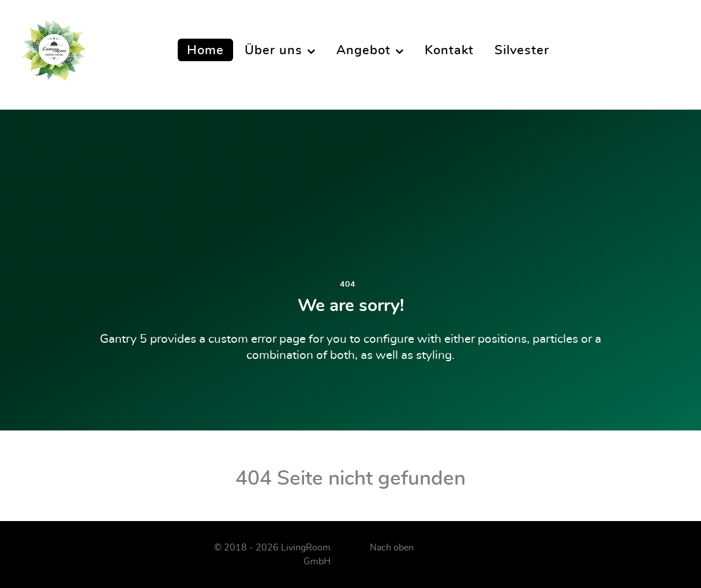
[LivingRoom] (53, 50)
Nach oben (392, 548)
